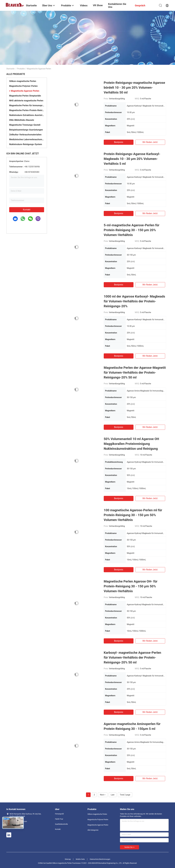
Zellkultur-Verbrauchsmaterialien (25, 135)
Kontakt (27, 210)
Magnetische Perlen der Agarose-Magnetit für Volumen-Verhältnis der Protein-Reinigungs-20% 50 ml (135, 373)
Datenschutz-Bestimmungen (100, 859)
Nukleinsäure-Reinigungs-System (26, 144)
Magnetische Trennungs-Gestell (25, 125)
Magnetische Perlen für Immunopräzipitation (27, 105)
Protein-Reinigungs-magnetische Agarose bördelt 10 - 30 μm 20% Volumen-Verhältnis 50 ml (134, 88)
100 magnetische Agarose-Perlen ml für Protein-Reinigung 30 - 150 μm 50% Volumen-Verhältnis (133, 515)
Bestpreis (119, 142)
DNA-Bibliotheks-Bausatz (22, 120)
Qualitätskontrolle (61, 824)
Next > (103, 795)
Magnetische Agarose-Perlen (25, 91)
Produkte (21, 69)
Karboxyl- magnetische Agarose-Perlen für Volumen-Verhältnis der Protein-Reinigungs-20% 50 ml (132, 658)
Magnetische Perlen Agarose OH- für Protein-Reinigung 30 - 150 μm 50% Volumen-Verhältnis (131, 586)
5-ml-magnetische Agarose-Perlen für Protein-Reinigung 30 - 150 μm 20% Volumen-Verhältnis (132, 230)
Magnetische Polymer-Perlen (23, 86)
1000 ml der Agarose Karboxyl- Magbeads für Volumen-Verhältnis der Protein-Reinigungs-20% (134, 301)
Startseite (10, 69)
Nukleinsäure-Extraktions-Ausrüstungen (27, 115)
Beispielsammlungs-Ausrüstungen (26, 130)
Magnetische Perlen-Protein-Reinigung (27, 110)
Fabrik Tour (59, 819)
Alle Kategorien (93, 830)
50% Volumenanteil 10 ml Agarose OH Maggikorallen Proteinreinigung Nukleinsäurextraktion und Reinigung (131, 444)
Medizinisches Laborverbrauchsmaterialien (27, 139)
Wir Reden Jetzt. (150, 142)
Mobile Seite (80, 859)
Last (113, 795)
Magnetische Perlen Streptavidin (25, 96)
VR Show (98, 5)
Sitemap (68, 859)
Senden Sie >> (129, 847)
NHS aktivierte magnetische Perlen (26, 101)
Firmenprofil (59, 814)
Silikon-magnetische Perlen (23, 81)
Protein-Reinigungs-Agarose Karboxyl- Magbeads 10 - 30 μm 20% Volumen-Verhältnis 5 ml (132, 159)
